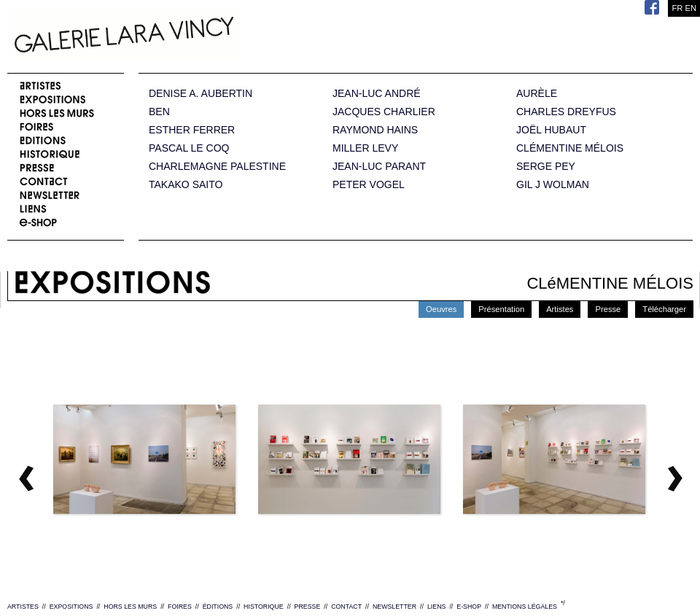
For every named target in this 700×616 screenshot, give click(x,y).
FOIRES (180, 607)
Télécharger (664, 309)
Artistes (560, 309)
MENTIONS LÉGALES (525, 607)
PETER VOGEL (369, 185)
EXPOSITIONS (71, 607)
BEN (159, 112)
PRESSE (308, 607)
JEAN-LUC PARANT (379, 167)
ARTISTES (23, 607)
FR (677, 8)
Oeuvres (441, 309)
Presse (608, 309)
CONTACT (346, 607)
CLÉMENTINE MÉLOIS (570, 148)
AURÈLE (537, 94)
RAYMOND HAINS (375, 130)
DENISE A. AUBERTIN (201, 94)
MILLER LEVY (365, 148)
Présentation (501, 309)
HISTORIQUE (264, 607)
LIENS (436, 607)
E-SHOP (469, 607)
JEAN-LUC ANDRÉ (377, 94)
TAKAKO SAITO (186, 185)
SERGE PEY (546, 167)
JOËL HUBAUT (551, 130)
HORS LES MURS (130, 607)
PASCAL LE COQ (189, 148)
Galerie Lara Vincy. (197, 36)
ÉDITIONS (218, 607)
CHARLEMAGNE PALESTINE (217, 167)
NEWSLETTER (394, 607)
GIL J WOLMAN (553, 185)
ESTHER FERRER (192, 130)
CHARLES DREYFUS (566, 112)
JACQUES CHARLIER (384, 112)
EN (691, 8)
